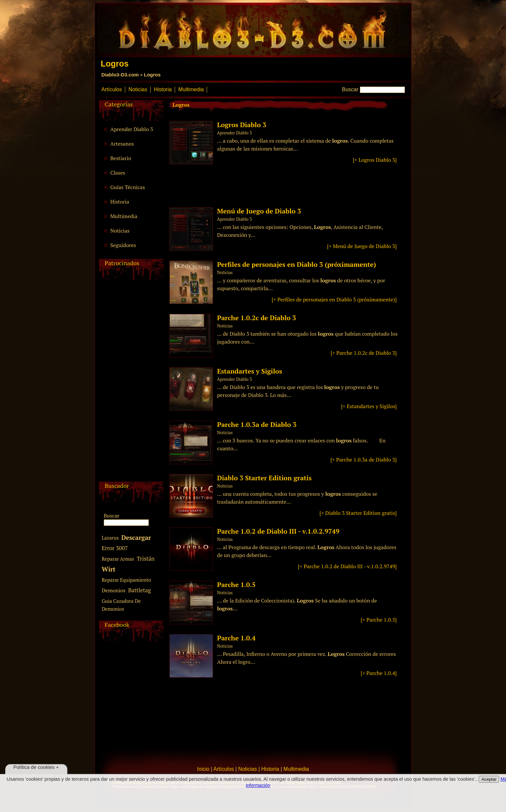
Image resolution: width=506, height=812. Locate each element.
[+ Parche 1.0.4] (379, 673)
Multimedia (191, 89)
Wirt (109, 569)
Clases (118, 173)
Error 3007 (115, 548)
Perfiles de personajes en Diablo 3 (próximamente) (297, 264)
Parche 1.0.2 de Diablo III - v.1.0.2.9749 (278, 531)
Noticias (138, 89)
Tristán (146, 559)
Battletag (140, 590)
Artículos (112, 89)
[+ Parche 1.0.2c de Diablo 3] (364, 353)
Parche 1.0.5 (237, 585)
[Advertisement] (130, 383)
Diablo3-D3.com (120, 75)
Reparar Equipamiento (127, 580)
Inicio (203, 769)
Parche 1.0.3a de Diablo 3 (257, 424)
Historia (163, 89)
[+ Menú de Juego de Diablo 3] (362, 246)
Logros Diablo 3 (242, 125)
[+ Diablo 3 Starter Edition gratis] (358, 513)
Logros (152, 75)
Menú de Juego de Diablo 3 (259, 211)
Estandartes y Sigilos (250, 371)
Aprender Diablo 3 (132, 129)
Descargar (136, 537)
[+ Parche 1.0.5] (379, 620)
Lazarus (110, 538)
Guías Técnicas (128, 187)
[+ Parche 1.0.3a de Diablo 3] (363, 460)
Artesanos (122, 144)
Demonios (114, 590)
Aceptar (489, 779)
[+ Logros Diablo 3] (375, 160)
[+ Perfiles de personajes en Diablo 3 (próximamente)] (334, 299)
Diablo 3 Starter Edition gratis (265, 478)
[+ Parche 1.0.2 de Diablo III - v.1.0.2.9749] (347, 566)
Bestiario (121, 158)
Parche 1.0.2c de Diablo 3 (257, 318)
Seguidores (123, 245)
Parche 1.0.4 (237, 638)
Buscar (350, 89)
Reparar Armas (118, 559)
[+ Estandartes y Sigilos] (369, 406)
